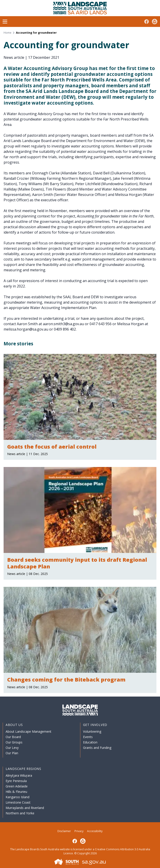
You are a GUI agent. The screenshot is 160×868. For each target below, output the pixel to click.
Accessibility (95, 831)
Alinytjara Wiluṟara (19, 775)
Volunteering (92, 731)
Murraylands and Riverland (25, 808)
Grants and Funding (97, 748)
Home (8, 33)
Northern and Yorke (20, 813)
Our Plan (12, 753)
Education (90, 742)
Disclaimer (64, 831)
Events (88, 737)
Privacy (79, 831)
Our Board (13, 737)
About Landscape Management (28, 731)
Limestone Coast (18, 802)
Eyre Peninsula (16, 781)
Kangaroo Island (18, 797)
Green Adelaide (17, 786)
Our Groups (14, 742)
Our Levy (12, 748)
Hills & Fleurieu (16, 792)
